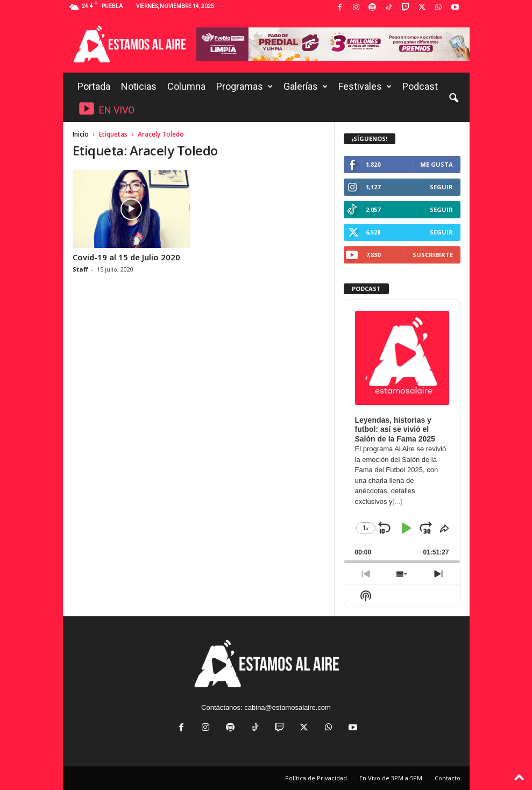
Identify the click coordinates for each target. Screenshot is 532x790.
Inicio (81, 134)
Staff (80, 269)
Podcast (420, 86)
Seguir (441, 187)
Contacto (448, 778)
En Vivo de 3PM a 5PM (391, 778)
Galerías (306, 87)
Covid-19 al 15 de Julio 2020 (126, 257)
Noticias (139, 86)
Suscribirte (433, 255)
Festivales (365, 87)
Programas (244, 87)
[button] (453, 98)
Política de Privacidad (316, 778)
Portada (94, 86)
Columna (186, 86)
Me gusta (437, 164)
